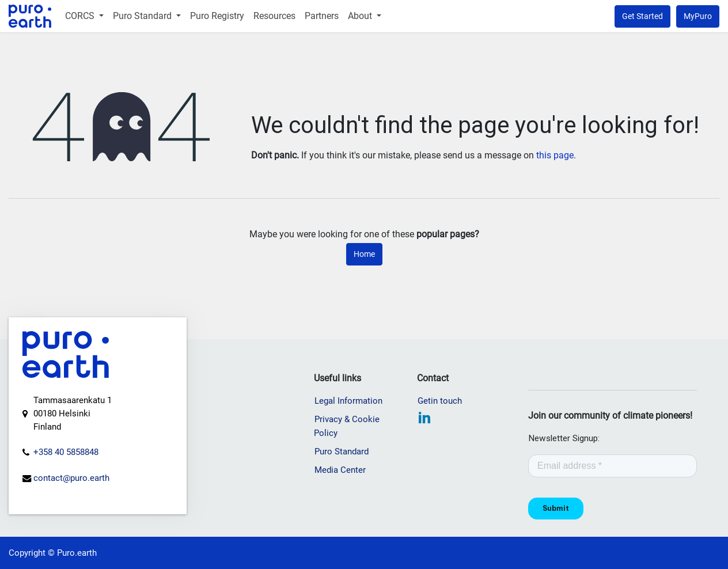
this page (555, 155)
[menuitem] (84, 16)
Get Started (642, 16)
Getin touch (440, 401)
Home (364, 254)
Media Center (340, 470)
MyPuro (698, 16)
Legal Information (348, 401)
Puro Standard (342, 452)
